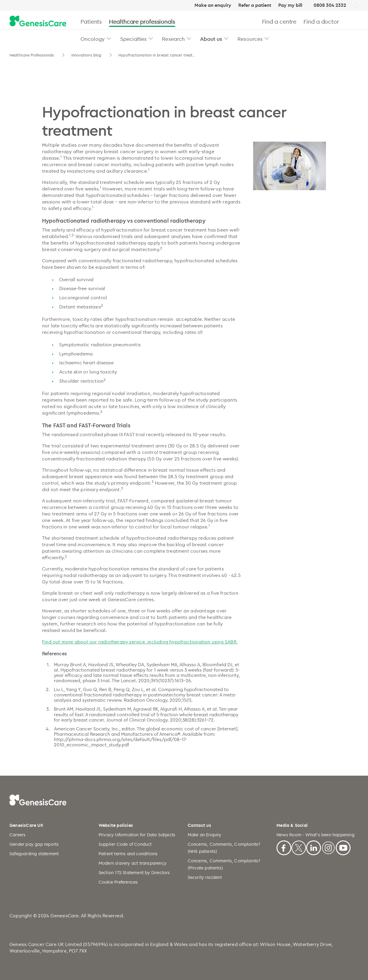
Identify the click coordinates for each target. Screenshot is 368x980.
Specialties (133, 39)
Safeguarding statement (34, 854)
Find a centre (279, 21)
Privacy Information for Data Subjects (137, 835)
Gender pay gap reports (34, 844)
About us (211, 39)
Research (173, 39)
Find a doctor (321, 21)
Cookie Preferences (118, 882)
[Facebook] (284, 847)
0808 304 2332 (330, 5)
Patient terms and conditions (128, 854)
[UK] (356, 6)
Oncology (93, 39)
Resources (250, 39)
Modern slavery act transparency (132, 863)
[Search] (356, 21)
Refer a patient (255, 5)
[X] (299, 847)
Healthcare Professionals (32, 55)
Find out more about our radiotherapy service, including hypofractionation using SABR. (140, 642)
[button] (109, 38)
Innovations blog (87, 55)
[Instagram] (328, 847)
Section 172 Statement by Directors (134, 873)
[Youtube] (343, 847)
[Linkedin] (314, 847)
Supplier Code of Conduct (125, 844)
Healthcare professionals (142, 21)
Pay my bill (290, 5)
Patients (91, 21)
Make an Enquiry (205, 835)
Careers (17, 835)
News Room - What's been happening (315, 835)
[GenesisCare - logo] (38, 21)
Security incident (205, 877)
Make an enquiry (213, 5)
